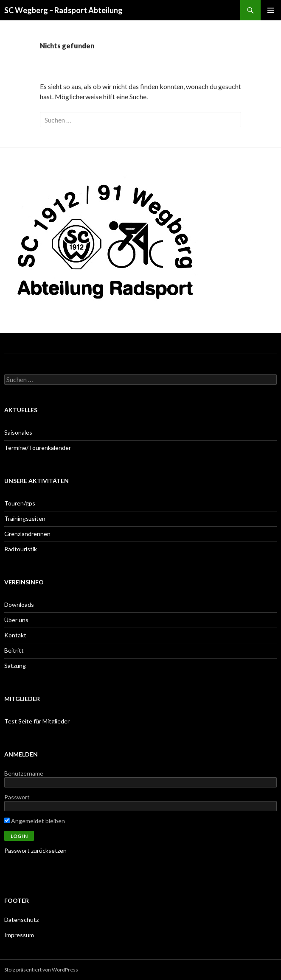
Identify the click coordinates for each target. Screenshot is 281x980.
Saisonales (18, 432)
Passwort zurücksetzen (35, 850)
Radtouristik (21, 549)
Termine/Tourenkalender (38, 448)
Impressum (19, 935)
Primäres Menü (271, 10)
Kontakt (15, 635)
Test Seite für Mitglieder (37, 721)
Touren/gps (20, 503)
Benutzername (24, 773)
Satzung (15, 666)
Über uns (16, 620)
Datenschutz (21, 920)
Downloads (19, 604)
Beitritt (14, 650)
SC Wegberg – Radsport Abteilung (63, 10)
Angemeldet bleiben (35, 821)
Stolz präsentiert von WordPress (41, 970)
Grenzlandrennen (27, 534)
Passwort (17, 797)
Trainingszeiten (25, 518)
